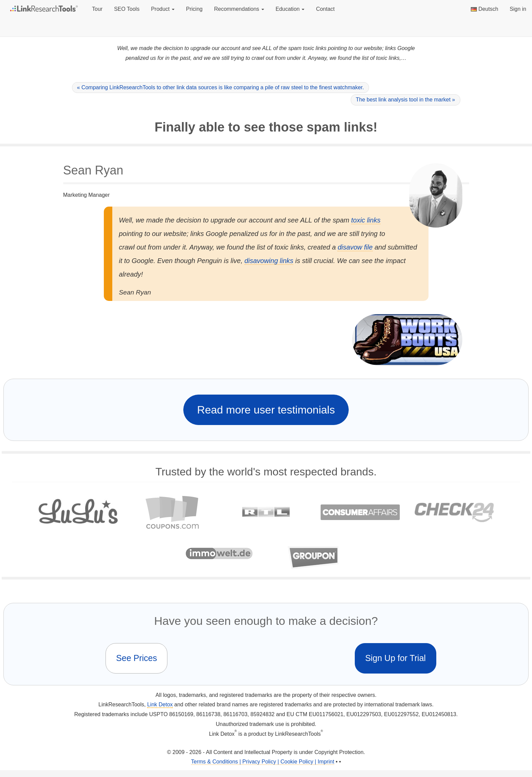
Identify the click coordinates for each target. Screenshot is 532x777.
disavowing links (269, 261)
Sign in (518, 9)
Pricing (194, 9)
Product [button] (163, 9)
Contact (325, 9)
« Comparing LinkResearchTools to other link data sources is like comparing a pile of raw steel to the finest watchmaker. (221, 87)
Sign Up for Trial (396, 658)
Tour (97, 9)
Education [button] (290, 9)
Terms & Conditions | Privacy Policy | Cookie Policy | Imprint (263, 762)
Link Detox (160, 704)
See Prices (136, 658)
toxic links (366, 220)
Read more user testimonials (266, 410)
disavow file (355, 247)
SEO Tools (127, 9)
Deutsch (484, 9)
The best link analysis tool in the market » (405, 100)
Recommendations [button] (239, 9)
